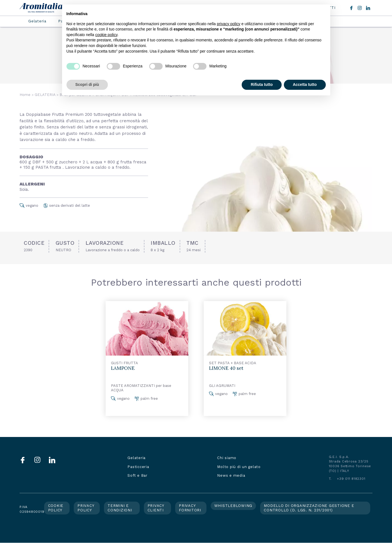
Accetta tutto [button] (305, 84)
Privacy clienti (156, 508)
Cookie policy (56, 508)
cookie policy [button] (106, 35)
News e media (231, 475)
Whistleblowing (233, 506)
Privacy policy (86, 508)
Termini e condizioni (120, 508)
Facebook (351, 8)
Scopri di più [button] (87, 84)
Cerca (342, 8)
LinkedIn (368, 8)
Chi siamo (227, 458)
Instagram (360, 8)
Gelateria (37, 21)
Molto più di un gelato (239, 467)
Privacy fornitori (190, 508)
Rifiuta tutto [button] (262, 84)
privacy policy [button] (229, 24)
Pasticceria (138, 467)
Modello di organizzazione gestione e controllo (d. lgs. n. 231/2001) (309, 508)
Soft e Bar (137, 475)
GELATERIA (45, 95)
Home (25, 95)
